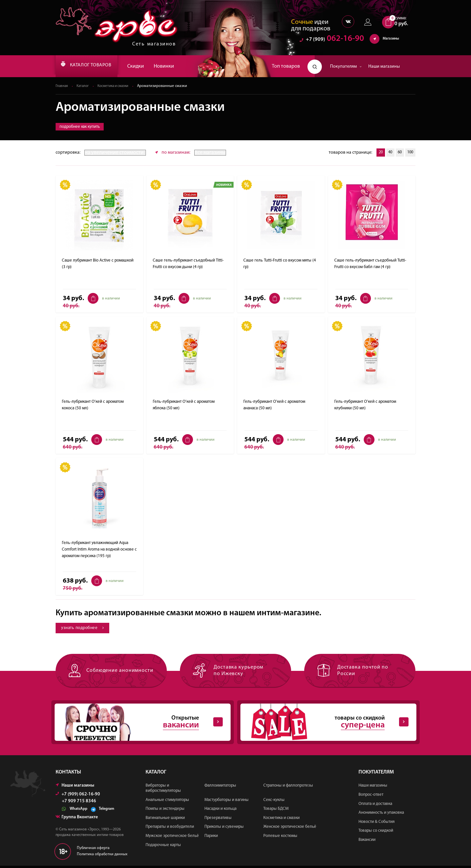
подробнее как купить (80, 127)
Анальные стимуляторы (167, 802)
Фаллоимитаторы (220, 788)
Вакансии (367, 842)
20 (375, 153)
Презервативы (218, 820)
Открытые (137, 724)
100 (409, 153)
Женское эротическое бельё (290, 829)
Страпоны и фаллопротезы (288, 788)
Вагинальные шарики (165, 820)
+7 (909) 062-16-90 (78, 797)
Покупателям (346, 67)
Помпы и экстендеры (165, 811)
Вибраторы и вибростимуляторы (163, 790)
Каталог (85, 86)
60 (397, 153)
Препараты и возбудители (170, 829)
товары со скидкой (323, 724)
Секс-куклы (274, 802)
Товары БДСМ (276, 811)
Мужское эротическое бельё (172, 838)
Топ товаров (286, 66)
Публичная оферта (93, 850)
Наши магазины (384, 67)
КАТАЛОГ (93, 66)
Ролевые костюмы (280, 838)
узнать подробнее (85, 628)
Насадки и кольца (220, 811)
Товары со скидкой (376, 833)
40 (386, 153)
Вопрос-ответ (371, 797)
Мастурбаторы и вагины (227, 802)
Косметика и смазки (118, 86)
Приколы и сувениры (224, 829)
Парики (211, 838)
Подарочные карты (163, 847)
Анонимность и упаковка (381, 815)
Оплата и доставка (375, 806)
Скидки (148, 66)
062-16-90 (332, 41)
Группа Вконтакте (77, 819)
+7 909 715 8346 (79, 804)
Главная (62, 86)
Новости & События (376, 824)
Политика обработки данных (102, 857)
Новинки (177, 66)
